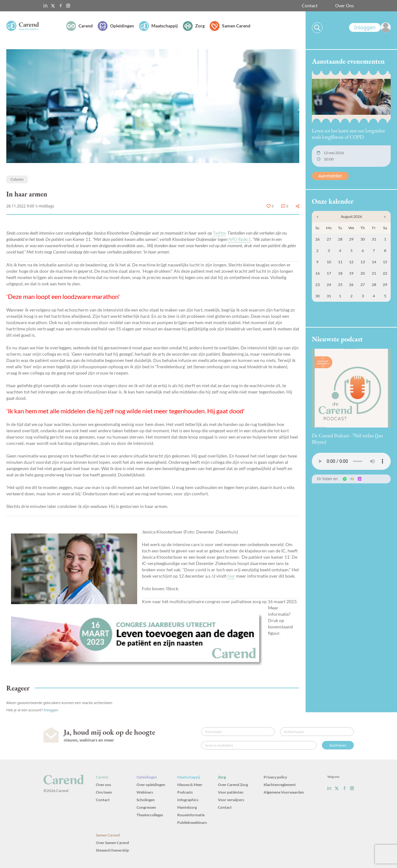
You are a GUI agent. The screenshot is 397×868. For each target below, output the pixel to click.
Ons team (104, 792)
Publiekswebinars (192, 822)
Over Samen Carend (112, 843)
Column (17, 179)
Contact (310, 6)
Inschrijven (338, 745)
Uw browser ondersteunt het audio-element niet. (351, 461)
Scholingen (146, 800)
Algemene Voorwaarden (284, 792)
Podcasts (185, 792)
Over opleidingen (151, 785)
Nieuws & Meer (190, 785)
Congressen (146, 807)
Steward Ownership (112, 850)
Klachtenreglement (280, 785)
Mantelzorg (187, 807)
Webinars (145, 792)
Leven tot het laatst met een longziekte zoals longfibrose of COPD (348, 134)
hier (231, 576)
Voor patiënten (231, 792)
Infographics (188, 800)
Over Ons (344, 6)
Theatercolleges (150, 815)
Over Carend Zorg (233, 785)
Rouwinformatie (191, 815)
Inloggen (51, 710)
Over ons (103, 785)
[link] (370, 27)
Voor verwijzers (231, 800)
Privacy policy (275, 777)
